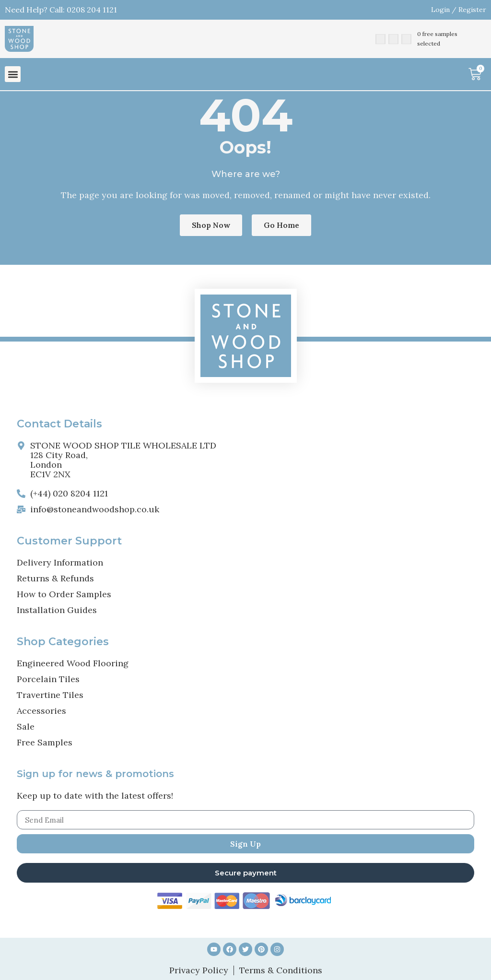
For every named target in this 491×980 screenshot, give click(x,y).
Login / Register (459, 10)
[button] (13, 74)
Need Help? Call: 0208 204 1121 (61, 10)
